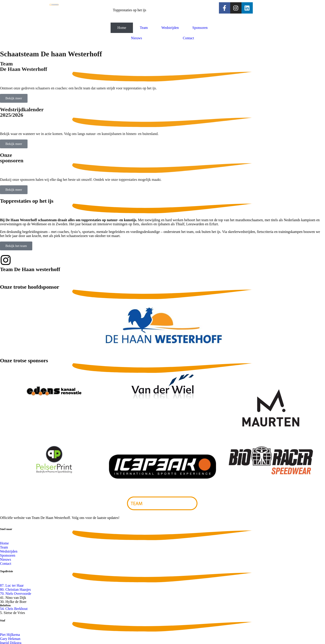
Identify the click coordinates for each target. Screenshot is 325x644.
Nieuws (136, 38)
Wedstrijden (170, 28)
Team (144, 28)
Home (122, 28)
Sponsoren (200, 28)
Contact (188, 38)
